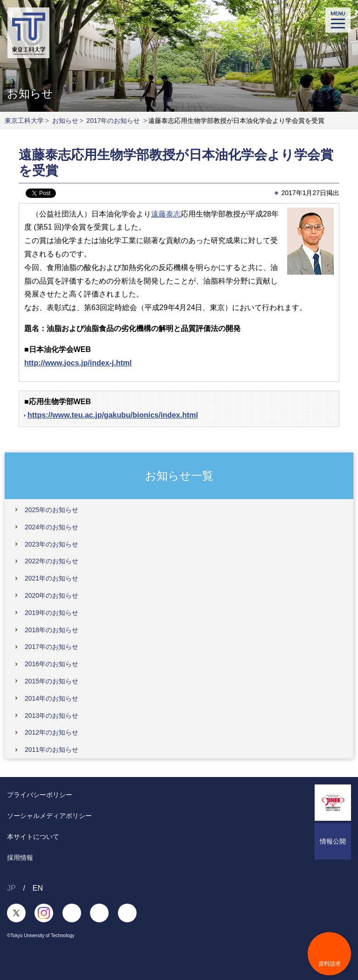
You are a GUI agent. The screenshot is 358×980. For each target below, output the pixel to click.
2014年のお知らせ (52, 698)
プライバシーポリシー (40, 795)
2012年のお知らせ (52, 732)
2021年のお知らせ (52, 578)
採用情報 (20, 858)
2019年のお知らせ (52, 613)
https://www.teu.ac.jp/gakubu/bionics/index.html (113, 415)
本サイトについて (33, 837)
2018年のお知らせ (52, 630)
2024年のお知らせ (52, 527)
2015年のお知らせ (52, 681)
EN (38, 888)
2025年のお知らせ (52, 510)
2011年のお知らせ (52, 750)
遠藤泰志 (166, 214)
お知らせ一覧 (179, 475)
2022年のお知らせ (52, 561)
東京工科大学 (24, 121)
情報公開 (333, 841)
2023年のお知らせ (52, 544)
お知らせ (65, 121)
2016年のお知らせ (52, 664)
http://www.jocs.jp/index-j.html (78, 363)
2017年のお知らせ (113, 121)
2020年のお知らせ (52, 595)
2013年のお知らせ (52, 716)
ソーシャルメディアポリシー (49, 816)
